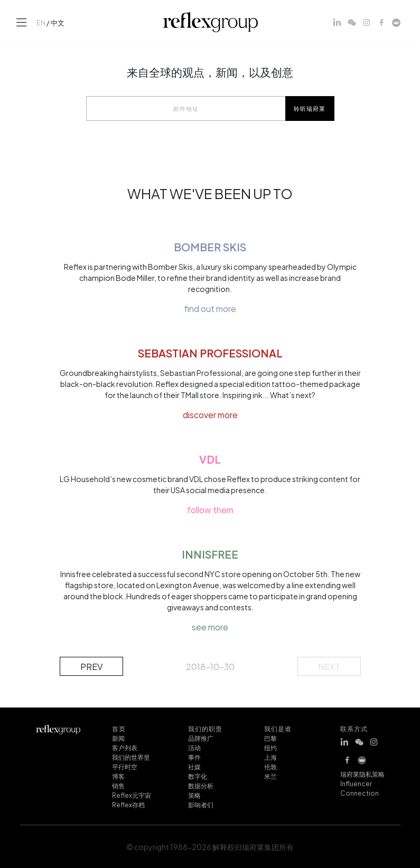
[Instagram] (367, 22)
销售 (118, 785)
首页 (119, 728)
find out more (210, 308)
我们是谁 (278, 728)
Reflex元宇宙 (132, 795)
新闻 (118, 738)
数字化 (198, 776)
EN (41, 22)
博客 (118, 776)
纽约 (270, 747)
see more (210, 627)
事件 (194, 757)
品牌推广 (201, 738)
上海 (270, 757)
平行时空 (125, 766)
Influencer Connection (360, 788)
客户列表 (125, 747)
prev (91, 666)
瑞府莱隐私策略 (362, 773)
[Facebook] (381, 22)
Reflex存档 (128, 804)
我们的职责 (206, 728)
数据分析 (201, 785)
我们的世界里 (131, 757)
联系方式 (354, 728)
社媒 (194, 766)
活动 (194, 747)
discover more (210, 414)
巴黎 (270, 738)
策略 (194, 795)
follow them (210, 510)
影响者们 (201, 804)
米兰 (270, 776)
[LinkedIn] (337, 22)
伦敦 (270, 766)
